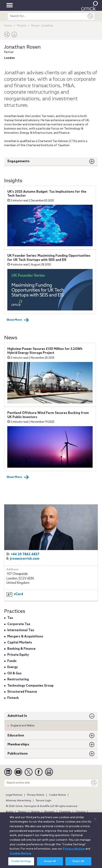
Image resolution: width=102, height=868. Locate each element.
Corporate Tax (19, 624)
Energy (13, 667)
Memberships (18, 744)
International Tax (21, 630)
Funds (12, 661)
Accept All (50, 863)
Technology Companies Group (30, 686)
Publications (18, 754)
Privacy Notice (36, 795)
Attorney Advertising (18, 801)
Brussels (49, 812)
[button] (7, 36)
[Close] (95, 821)
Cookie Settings (21, 863)
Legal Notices (14, 795)
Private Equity (18, 655)
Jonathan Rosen (22, 47)
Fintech (13, 698)
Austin (10, 812)
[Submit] (91, 16)
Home (8, 26)
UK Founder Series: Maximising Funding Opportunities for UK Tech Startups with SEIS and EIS (49, 258)
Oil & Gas (14, 673)
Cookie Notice (57, 795)
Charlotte (65, 812)
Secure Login (44, 801)
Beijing (22, 812)
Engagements (19, 161)
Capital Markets (20, 643)
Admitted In (17, 716)
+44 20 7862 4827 (25, 554)
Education (16, 735)
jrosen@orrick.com (25, 559)
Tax (10, 618)
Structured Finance (22, 692)
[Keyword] (94, 783)
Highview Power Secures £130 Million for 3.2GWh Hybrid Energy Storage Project (45, 351)
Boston (35, 812)
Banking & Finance (21, 649)
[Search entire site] (47, 783)
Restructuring (18, 680)
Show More (18, 320)
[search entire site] (47, 16)
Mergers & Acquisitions (25, 637)
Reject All (78, 863)
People (22, 26)
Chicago (80, 812)
